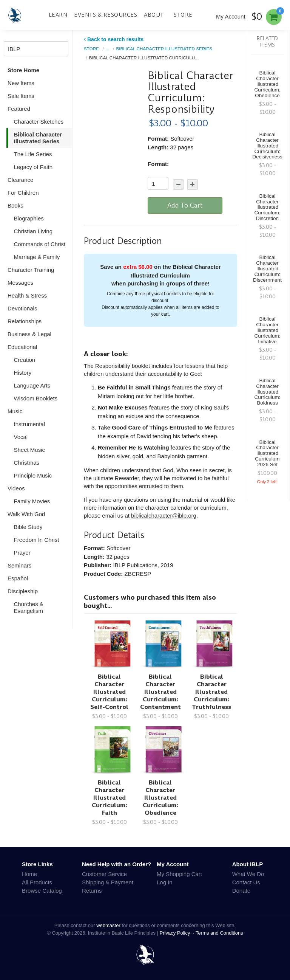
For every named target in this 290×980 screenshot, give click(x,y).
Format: (158, 164)
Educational (22, 347)
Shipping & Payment (108, 882)
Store (183, 15)
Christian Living (33, 231)
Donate (241, 891)
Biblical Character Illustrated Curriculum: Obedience (160, 798)
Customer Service (104, 874)
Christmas (27, 463)
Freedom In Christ (37, 540)
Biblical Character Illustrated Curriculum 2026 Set (267, 453)
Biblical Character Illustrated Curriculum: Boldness (267, 392)
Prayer (22, 553)
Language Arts (32, 385)
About (154, 15)
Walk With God (26, 514)
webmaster (108, 925)
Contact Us (246, 882)
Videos (16, 488)
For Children (23, 193)
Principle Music (33, 475)
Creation (25, 360)
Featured (19, 109)
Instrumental (30, 424)
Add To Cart (185, 205)
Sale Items (21, 96)
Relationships (25, 321)
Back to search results (114, 39)
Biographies (29, 218)
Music (15, 411)
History (23, 373)
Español (18, 578)
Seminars (19, 565)
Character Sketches (39, 122)
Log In (165, 882)
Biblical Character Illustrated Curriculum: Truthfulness (211, 692)
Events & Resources (106, 15)
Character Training (31, 270)
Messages (20, 283)
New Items (21, 83)
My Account (231, 16)
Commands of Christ (40, 244)
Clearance (20, 180)
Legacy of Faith (33, 167)
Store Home (23, 70)
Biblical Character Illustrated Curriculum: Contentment (160, 692)
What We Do (248, 874)
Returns (92, 891)
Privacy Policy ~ (178, 933)
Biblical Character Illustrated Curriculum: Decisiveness (267, 146)
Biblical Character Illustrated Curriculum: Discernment (267, 268)
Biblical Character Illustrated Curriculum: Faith (110, 798)
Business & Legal (29, 334)
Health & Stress (27, 295)
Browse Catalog (42, 891)
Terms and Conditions (219, 933)
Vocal (21, 437)
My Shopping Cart (179, 874)
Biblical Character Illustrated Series (38, 138)
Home (29, 874)
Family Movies (32, 501)
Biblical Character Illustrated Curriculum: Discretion (267, 207)
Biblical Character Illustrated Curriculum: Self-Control (109, 692)
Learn (58, 15)
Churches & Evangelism (29, 607)
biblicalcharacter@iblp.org (164, 516)
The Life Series (33, 154)
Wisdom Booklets (36, 398)
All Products (37, 882)
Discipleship (23, 591)
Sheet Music (30, 450)
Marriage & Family (37, 257)
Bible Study (28, 527)
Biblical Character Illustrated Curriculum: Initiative (267, 330)
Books (15, 205)
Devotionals (22, 308)
